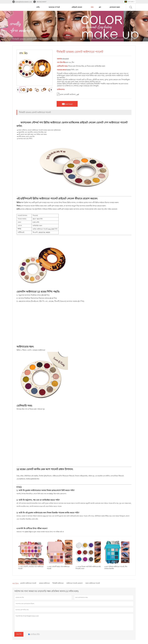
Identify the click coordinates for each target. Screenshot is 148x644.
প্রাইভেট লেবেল (77, 7)
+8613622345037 (41, 2)
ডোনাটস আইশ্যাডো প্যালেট (28, 583)
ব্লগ (100, 7)
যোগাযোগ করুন (115, 7)
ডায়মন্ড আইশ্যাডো (44, 583)
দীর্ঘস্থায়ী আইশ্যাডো (58, 583)
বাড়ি (38, 7)
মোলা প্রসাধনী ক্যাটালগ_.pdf (68, 94)
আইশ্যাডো (106, 39)
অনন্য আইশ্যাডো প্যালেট (93, 583)
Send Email (67, 104)
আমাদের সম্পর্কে (54, 7)
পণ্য (92, 7)
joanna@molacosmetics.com (24, 2)
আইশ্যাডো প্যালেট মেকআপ (75, 583)
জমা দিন (19, 634)
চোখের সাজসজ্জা (96, 39)
